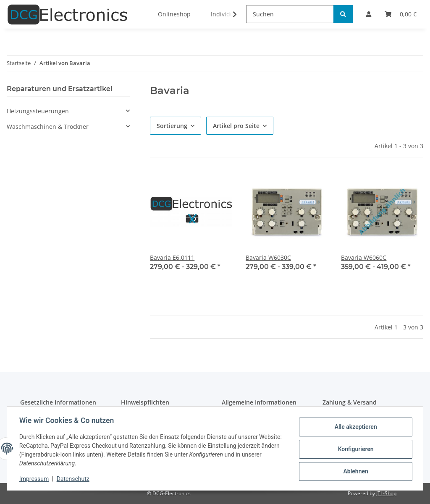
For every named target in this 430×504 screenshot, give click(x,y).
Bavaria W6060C (364, 257)
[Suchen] (290, 14)
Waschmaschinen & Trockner (48, 127)
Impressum (35, 479)
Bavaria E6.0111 (172, 257)
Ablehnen (354, 471)
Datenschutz (74, 479)
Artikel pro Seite (236, 126)
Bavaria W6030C (268, 257)
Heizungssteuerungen (38, 111)
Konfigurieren (354, 449)
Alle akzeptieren (354, 427)
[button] (68, 111)
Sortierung (172, 126)
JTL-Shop (386, 493)
